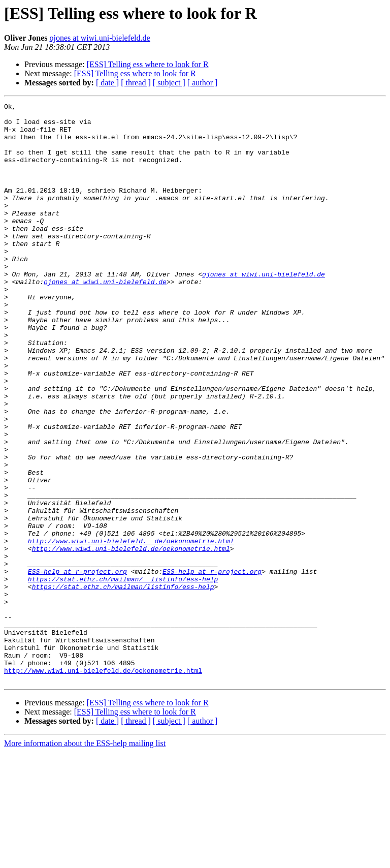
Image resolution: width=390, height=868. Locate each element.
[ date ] (107, 83)
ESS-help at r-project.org (77, 666)
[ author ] (203, 83)
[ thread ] (136, 83)
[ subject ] (169, 83)
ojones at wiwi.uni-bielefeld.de (100, 38)
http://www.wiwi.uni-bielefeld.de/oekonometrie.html (131, 638)
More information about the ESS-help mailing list (85, 859)
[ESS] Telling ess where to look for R (148, 64)
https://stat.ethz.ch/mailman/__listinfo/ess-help (123, 675)
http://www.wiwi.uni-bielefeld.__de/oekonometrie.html (131, 629)
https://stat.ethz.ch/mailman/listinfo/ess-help (123, 684)
